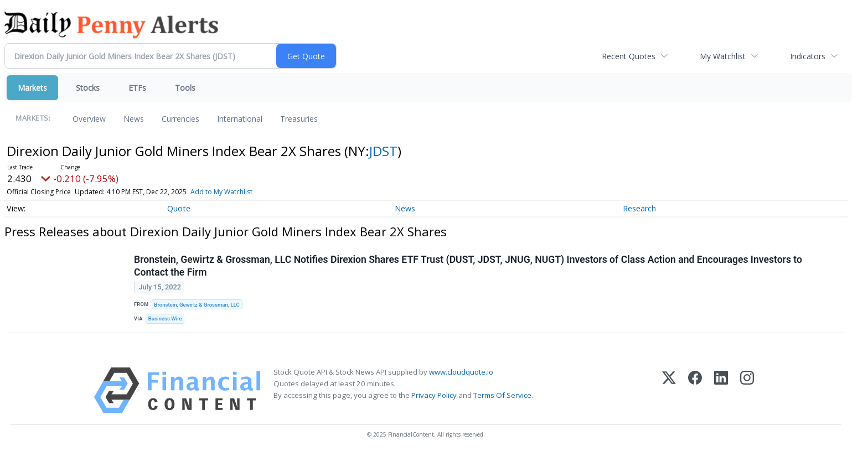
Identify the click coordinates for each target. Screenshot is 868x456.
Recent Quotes (629, 56)
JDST (383, 151)
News (134, 119)
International (240, 119)
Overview (89, 119)
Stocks (88, 88)
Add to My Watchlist (221, 192)
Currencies (180, 119)
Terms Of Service (502, 395)
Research (639, 208)
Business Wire (165, 318)
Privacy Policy (434, 395)
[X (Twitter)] (669, 390)
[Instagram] (747, 390)
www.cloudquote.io (461, 372)
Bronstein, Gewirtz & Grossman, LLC (197, 305)
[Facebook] (695, 390)
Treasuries (299, 119)
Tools (185, 88)
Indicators (808, 56)
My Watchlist (723, 56)
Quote (179, 208)
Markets (32, 88)
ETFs (137, 88)
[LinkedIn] (721, 390)
